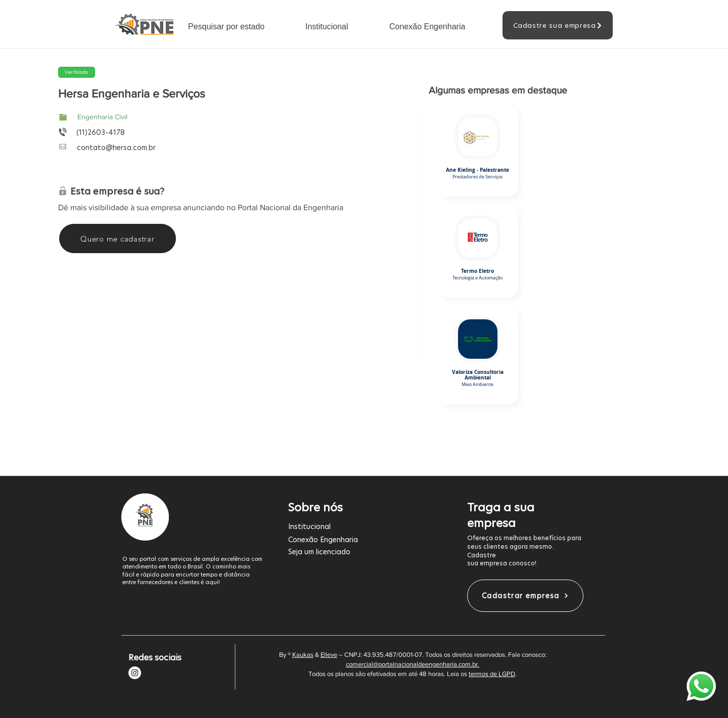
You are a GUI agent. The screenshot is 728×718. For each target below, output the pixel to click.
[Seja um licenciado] (358, 552)
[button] (239, 27)
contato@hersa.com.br (116, 148)
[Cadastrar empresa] (525, 596)
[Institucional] (358, 526)
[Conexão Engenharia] (358, 539)
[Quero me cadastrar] (118, 238)
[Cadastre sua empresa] (558, 25)
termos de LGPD (492, 674)
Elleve (329, 655)
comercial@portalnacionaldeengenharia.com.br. (413, 664)
